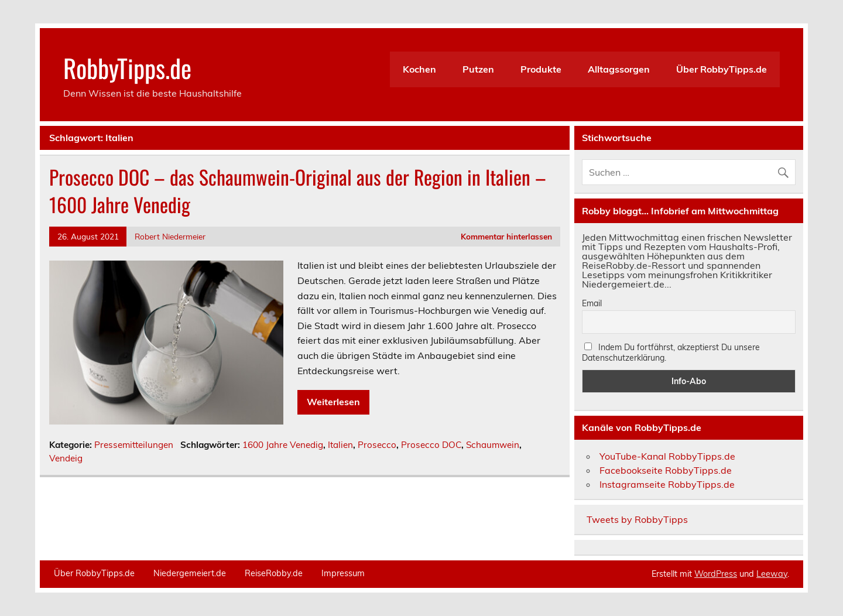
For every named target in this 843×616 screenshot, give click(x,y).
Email (592, 303)
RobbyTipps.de (127, 67)
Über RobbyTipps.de (722, 69)
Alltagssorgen (619, 69)
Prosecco (377, 445)
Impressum (343, 573)
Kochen (419, 69)
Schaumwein (493, 445)
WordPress (716, 574)
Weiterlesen (333, 402)
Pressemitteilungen (134, 445)
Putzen (478, 69)
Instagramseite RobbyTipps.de (667, 484)
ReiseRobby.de (274, 573)
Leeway (772, 574)
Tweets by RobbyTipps (637, 519)
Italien (340, 445)
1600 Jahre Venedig (283, 445)
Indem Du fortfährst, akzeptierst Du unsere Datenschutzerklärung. (671, 353)
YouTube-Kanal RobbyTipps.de (667, 456)
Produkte (541, 69)
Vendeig (66, 458)
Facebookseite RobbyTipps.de (666, 470)
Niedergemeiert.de (190, 573)
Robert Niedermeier (170, 236)
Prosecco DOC (431, 445)
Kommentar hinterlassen (506, 236)
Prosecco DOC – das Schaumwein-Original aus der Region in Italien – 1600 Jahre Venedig (298, 191)
